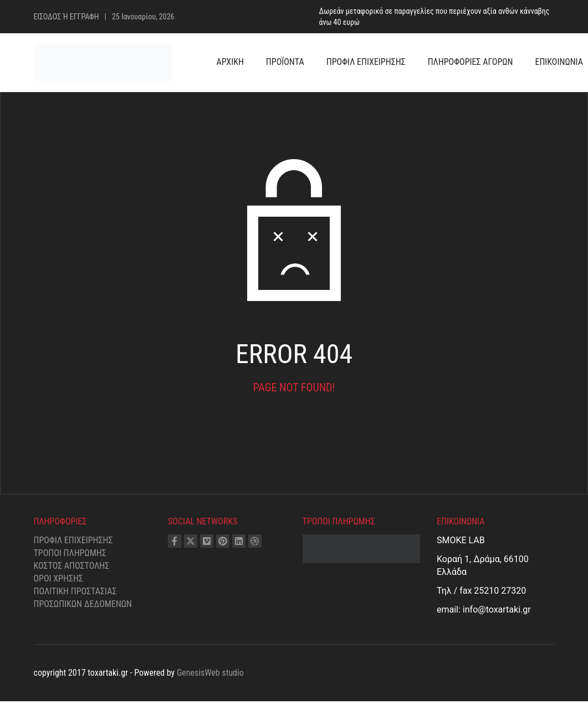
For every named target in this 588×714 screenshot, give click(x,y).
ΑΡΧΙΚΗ (230, 62)
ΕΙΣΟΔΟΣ (48, 17)
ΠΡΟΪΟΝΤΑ (285, 62)
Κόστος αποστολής (72, 566)
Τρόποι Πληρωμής (70, 553)
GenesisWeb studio (210, 673)
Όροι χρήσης (58, 578)
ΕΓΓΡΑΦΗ (85, 17)
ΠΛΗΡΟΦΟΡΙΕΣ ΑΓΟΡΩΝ (471, 62)
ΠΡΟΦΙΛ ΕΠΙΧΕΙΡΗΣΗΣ (366, 62)
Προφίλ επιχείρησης (73, 540)
